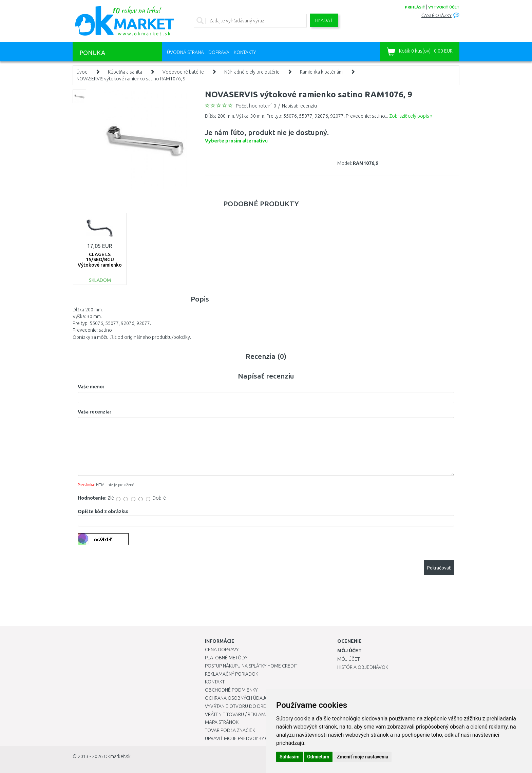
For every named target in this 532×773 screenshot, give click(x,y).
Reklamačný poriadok (232, 674)
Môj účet (348, 659)
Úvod (82, 72)
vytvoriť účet (444, 7)
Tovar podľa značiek (230, 730)
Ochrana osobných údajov (238, 698)
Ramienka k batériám (321, 72)
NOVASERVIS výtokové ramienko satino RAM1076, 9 (131, 79)
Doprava (219, 52)
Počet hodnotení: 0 (256, 106)
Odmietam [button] (318, 757)
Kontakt (215, 682)
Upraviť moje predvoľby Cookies (245, 738)
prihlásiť (415, 7)
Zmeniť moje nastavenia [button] (363, 757)
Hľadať (324, 20)
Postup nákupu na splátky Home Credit (251, 666)
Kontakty (245, 52)
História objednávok (363, 667)
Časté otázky (436, 15)
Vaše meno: (91, 387)
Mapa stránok (222, 722)
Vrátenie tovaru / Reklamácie (240, 714)
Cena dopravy (222, 650)
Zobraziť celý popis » (411, 116)
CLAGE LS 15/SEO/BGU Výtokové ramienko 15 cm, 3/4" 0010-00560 (100, 265)
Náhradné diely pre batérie (252, 72)
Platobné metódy (226, 658)
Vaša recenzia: (94, 412)
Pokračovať (439, 568)
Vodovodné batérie (183, 72)
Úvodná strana (185, 52)
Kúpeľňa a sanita (125, 72)
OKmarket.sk (117, 756)
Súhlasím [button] (290, 757)
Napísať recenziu (299, 106)
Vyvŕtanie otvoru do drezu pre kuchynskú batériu (265, 706)
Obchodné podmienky (231, 690)
